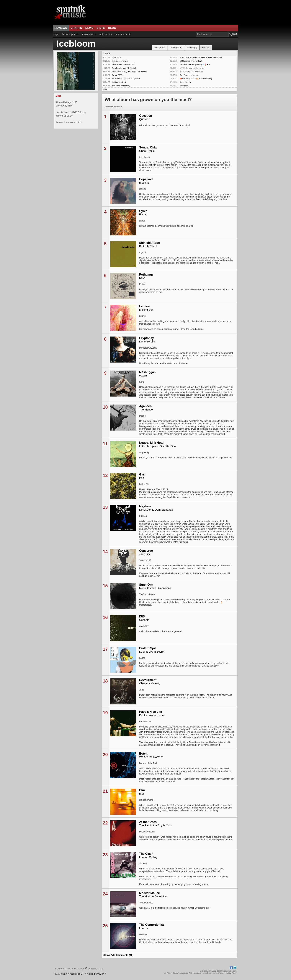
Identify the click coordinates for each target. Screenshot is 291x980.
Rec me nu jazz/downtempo (191, 72)
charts (76, 28)
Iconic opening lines (120, 61)
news (89, 28)
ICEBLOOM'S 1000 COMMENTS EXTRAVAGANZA (201, 58)
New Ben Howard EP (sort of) (124, 68)
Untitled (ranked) (119, 82)
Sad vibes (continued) (121, 86)
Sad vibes (184, 86)
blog (112, 28)
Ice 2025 (116, 58)
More (105, 89)
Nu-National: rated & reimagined (125, 79)
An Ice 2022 (185, 82)
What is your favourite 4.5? (123, 65)
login (57, 34)
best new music (123, 34)
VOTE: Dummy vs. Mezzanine (192, 68)
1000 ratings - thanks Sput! (191, 61)
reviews (61, 28)
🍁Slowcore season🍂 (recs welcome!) (196, 79)
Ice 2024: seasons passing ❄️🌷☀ (194, 65)
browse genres (70, 34)
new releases (88, 34)
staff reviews (105, 34)
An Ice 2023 (117, 75)
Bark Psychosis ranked (189, 75)
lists (101, 28)
